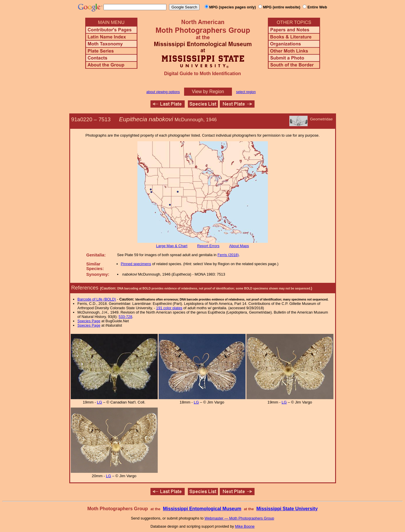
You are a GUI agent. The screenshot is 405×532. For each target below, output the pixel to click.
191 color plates (169, 308)
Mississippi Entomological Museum (202, 509)
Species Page (89, 321)
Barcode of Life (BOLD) (97, 299)
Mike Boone (245, 526)
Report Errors (208, 246)
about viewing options (163, 92)
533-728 (125, 317)
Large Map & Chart (172, 246)
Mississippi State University (287, 509)
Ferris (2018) (228, 255)
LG (99, 402)
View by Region (208, 92)
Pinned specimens (136, 264)
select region (246, 92)
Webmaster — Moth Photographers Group (239, 518)
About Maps (239, 246)
